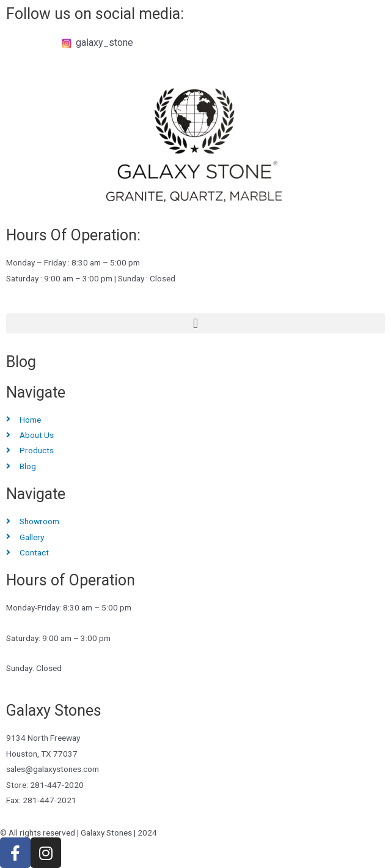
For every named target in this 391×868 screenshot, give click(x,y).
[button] (195, 323)
